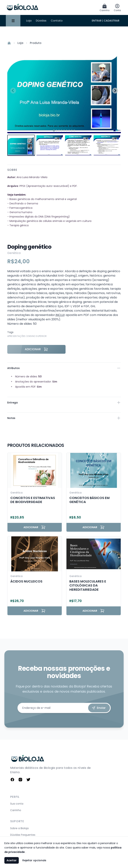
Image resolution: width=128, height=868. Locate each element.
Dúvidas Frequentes (23, 835)
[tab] (54, 130)
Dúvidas (41, 21)
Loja (29, 21)
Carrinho (16, 810)
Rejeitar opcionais (34, 860)
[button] (21, 145)
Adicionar (36, 349)
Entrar (97, 21)
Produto (36, 43)
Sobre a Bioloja (19, 828)
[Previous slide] (13, 91)
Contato (57, 21)
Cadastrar (112, 21)
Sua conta (17, 804)
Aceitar (12, 860)
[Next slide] (115, 91)
